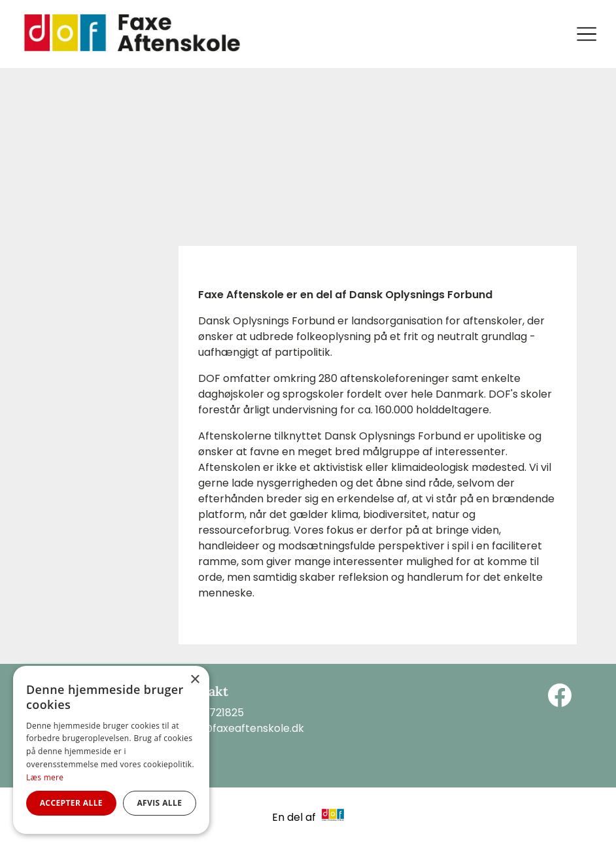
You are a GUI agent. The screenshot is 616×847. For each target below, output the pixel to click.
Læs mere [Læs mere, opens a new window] (45, 777)
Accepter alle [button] (71, 803)
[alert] (111, 750)
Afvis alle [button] (159, 803)
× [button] (195, 680)
